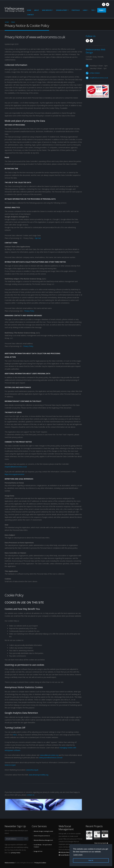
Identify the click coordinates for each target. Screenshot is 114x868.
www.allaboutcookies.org (49, 755)
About (37, 10)
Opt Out (38, 238)
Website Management (67, 852)
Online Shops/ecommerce (42, 836)
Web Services (47, 10)
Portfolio (76, 10)
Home (29, 10)
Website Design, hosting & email (43, 831)
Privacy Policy (29, 311)
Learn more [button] (78, 855)
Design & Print (62, 10)
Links (85, 10)
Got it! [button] (91, 860)
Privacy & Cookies (40, 863)
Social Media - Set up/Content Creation (43, 846)
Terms (101, 10)
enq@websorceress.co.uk (99, 78)
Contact (31, 15)
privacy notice (16, 853)
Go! (26, 839)
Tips (93, 10)
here (15, 735)
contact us (31, 795)
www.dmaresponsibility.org (39, 775)
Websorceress (10, 863)
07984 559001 (95, 73)
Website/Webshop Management (43, 840)
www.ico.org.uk (10, 765)
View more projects (101, 843)
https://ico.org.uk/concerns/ (15, 474)
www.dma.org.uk (32, 770)
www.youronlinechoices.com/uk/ (51, 758)
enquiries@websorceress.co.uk (16, 467)
